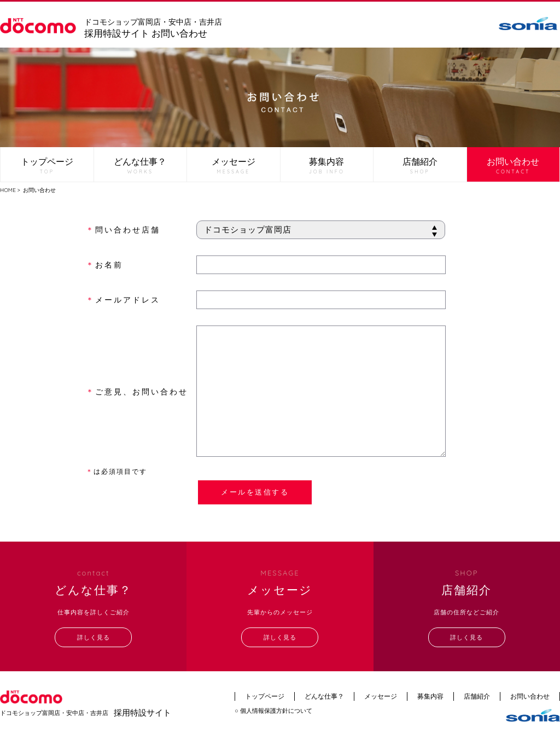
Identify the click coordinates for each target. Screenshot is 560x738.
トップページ (47, 166)
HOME (8, 190)
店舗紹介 (420, 166)
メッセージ (234, 166)
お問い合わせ (513, 166)
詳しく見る (94, 637)
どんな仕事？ (140, 166)
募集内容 (327, 166)
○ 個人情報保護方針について (273, 711)
